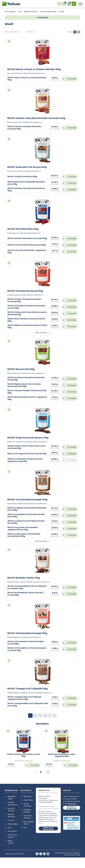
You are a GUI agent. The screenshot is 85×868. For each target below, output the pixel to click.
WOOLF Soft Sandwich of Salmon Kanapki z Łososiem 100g (28, 649)
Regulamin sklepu (12, 797)
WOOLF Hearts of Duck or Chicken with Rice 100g (34, 69)
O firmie (11, 820)
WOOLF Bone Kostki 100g (21, 369)
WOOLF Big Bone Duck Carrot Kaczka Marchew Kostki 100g (25, 385)
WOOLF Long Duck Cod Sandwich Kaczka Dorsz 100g (27, 522)
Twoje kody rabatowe (28, 816)
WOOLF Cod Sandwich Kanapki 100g (28, 499)
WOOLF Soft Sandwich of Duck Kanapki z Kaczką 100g (26, 642)
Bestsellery (42, 723)
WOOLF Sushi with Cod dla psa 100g (27, 167)
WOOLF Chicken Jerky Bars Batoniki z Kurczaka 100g (37, 118)
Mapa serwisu (11, 841)
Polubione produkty (27, 810)
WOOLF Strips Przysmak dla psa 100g (28, 437)
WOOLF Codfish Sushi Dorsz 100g (23, 176)
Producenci (12, 831)
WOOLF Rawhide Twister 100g (24, 577)
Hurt (10, 827)
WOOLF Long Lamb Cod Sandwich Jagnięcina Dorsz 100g (23, 528)
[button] (41, 771)
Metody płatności (12, 815)
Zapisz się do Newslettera (48, 828)
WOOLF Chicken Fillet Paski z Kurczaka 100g (28, 238)
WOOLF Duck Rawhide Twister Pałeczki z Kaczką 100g (26, 593)
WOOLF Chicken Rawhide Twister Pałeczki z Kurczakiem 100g (28, 587)
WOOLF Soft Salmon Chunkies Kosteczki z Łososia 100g (27, 307)
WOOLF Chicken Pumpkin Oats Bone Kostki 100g (27, 391)
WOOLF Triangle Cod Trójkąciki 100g (28, 688)
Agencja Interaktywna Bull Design (72, 853)
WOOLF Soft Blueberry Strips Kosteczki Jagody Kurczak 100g (25, 460)
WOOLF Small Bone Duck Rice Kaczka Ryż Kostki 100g (26, 378)
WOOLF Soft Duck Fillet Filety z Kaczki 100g (27, 245)
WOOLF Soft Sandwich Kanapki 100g (28, 633)
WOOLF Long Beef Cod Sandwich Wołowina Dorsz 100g (28, 509)
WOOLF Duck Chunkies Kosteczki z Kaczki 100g (27, 320)
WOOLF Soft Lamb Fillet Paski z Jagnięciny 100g (27, 251)
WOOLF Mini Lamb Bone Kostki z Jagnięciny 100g (28, 398)
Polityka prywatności (13, 803)
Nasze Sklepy (13, 823)
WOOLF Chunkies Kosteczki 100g (26, 291)
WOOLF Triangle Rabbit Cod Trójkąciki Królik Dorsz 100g (25, 704)
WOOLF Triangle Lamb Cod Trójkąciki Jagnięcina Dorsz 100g (25, 698)
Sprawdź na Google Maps (72, 807)
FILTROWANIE (42, 18)
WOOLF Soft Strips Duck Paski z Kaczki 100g (27, 453)
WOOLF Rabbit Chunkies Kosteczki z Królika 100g (28, 326)
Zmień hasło (28, 799)
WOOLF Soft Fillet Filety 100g (23, 229)
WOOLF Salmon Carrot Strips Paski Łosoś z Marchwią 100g (27, 447)
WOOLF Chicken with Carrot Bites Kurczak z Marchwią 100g (28, 313)
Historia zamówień (27, 804)
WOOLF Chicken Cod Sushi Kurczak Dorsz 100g (27, 189)
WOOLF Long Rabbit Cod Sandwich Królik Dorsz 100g (27, 515)
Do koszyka (72, 79)
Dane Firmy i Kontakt (13, 835)
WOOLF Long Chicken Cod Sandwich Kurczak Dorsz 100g (24, 535)
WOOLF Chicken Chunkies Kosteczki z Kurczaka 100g (25, 300)
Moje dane (28, 796)
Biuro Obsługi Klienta (28, 822)
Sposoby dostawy (11, 809)
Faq (25, 827)
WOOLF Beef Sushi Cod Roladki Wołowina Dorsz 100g (27, 183)
